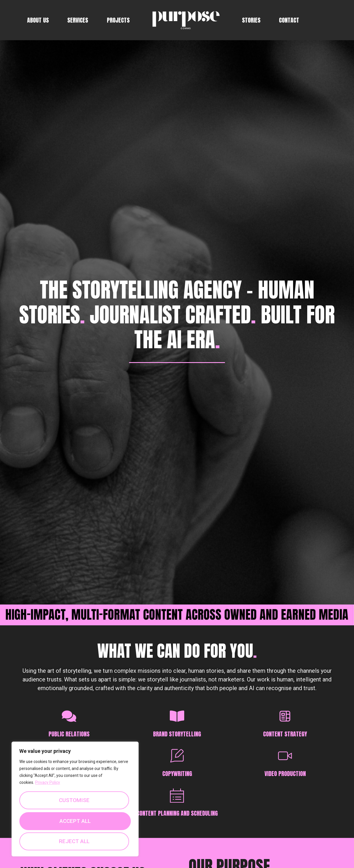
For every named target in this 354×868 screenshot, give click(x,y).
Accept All (75, 841)
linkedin (333, 20)
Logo (186, 20)
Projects (118, 20)
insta (324, 20)
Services (78, 20)
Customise (74, 798)
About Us (38, 20)
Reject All (74, 819)
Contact (289, 20)
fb (314, 20)
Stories (251, 20)
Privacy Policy (48, 780)
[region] (75, 798)
